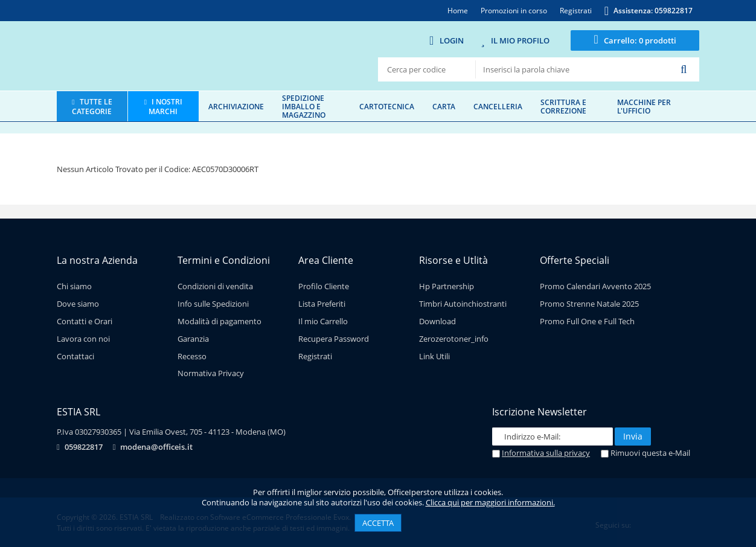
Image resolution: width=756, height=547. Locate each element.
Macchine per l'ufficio (644, 106)
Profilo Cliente (324, 286)
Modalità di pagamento (219, 321)
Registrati (315, 356)
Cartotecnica (387, 106)
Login (452, 40)
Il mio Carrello (323, 321)
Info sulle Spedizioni (213, 304)
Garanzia (193, 339)
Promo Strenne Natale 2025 (589, 304)
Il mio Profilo (520, 40)
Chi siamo (74, 286)
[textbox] (574, 69)
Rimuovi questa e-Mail (645, 453)
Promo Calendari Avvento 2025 (595, 286)
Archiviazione (236, 106)
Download (437, 321)
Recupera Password (334, 339)
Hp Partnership (447, 286)
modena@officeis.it (156, 447)
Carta (444, 106)
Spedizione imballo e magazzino (304, 106)
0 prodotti (640, 40)
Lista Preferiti (322, 304)
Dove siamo (78, 304)
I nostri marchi (165, 106)
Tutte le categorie (92, 106)
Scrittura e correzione (563, 106)
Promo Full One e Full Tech (587, 321)
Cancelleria (498, 106)
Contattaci (75, 356)
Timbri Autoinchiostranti (463, 304)
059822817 (84, 447)
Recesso (192, 356)
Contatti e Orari (85, 321)
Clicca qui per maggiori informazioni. (490, 502)
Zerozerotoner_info (454, 339)
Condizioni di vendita (215, 286)
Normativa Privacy (211, 373)
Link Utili (434, 356)
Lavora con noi (83, 339)
